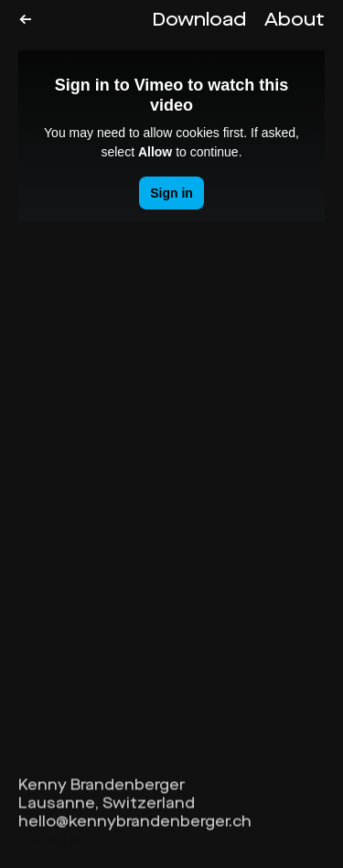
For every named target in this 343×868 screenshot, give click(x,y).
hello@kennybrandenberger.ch (135, 825)
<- (25, 20)
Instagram (57, 844)
